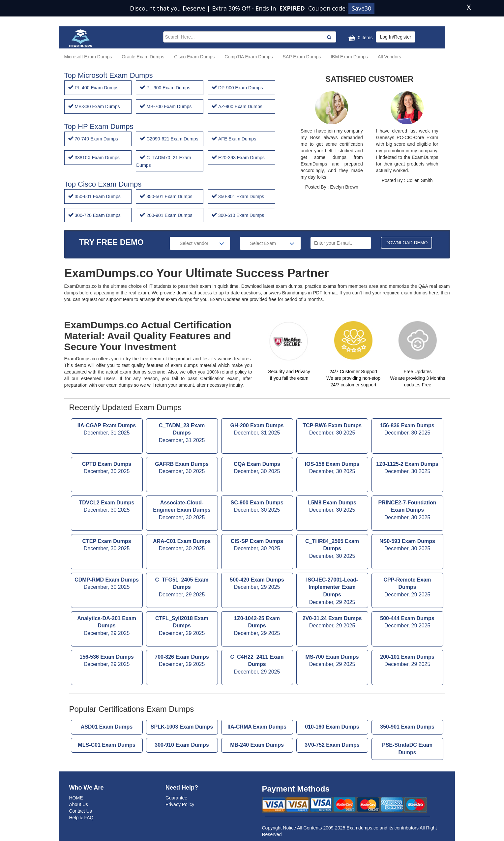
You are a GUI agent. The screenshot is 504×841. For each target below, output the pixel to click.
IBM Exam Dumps (349, 57)
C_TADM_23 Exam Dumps (182, 434)
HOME (76, 798)
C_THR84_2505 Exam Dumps (332, 549)
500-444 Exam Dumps (407, 623)
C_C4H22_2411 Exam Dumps (257, 665)
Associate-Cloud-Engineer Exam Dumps (182, 511)
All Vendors (389, 57)
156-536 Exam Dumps (107, 661)
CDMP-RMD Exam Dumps (107, 584)
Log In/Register (396, 37)
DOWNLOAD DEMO (406, 243)
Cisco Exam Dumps (194, 57)
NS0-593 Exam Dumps (407, 546)
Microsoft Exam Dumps (88, 57)
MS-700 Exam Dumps (332, 661)
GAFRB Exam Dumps (182, 468)
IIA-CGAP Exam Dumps (107, 430)
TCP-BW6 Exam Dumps (332, 430)
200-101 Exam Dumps (407, 661)
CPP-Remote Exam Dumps (407, 588)
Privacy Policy (180, 804)
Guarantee (176, 798)
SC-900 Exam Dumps (257, 507)
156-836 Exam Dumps (407, 430)
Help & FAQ (81, 818)
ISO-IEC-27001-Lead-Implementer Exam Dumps (332, 592)
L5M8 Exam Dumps (332, 507)
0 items (360, 38)
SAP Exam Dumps (302, 57)
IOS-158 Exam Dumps (332, 468)
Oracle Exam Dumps (143, 57)
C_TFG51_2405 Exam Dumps (182, 588)
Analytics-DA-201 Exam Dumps (107, 627)
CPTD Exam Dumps (107, 468)
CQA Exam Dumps (257, 468)
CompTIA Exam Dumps (249, 57)
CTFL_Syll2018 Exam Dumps (182, 627)
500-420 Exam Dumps (257, 584)
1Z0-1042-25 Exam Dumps (257, 627)
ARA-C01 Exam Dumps (182, 546)
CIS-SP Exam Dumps (257, 546)
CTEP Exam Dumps (107, 546)
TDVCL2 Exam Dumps (107, 507)
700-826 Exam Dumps (182, 661)
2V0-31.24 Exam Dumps (332, 623)
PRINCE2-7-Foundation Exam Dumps (407, 511)
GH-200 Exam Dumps (257, 430)
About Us (79, 804)
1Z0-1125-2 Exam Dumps (407, 468)
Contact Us (81, 811)
